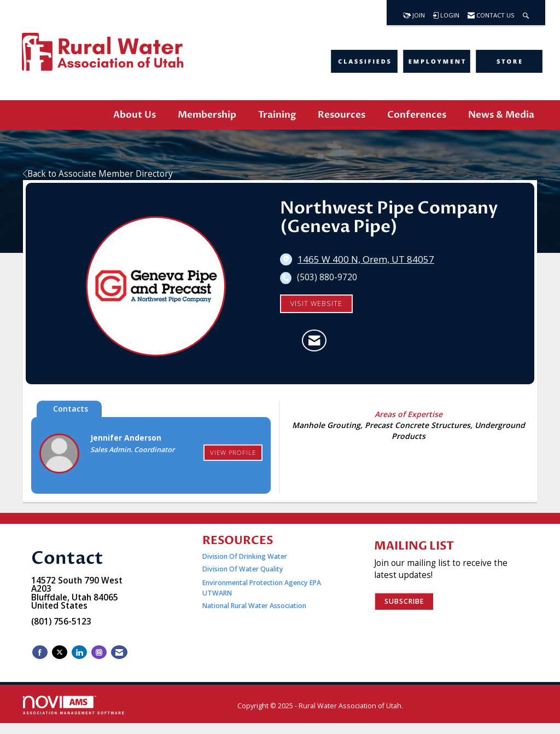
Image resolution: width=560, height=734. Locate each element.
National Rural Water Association (254, 606)
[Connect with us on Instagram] (99, 652)
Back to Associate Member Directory (98, 174)
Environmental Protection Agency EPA (262, 583)
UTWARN (217, 593)
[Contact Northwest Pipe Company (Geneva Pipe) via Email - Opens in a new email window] (314, 340)
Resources (342, 115)
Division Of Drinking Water (246, 556)
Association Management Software (74, 705)
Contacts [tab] (71, 409)
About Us (135, 115)
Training (277, 115)
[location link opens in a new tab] (366, 259)
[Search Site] (526, 13)
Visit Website (316, 304)
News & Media (501, 115)
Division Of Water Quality (243, 569)
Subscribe (404, 601)
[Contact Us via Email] (119, 652)
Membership (207, 115)
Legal (415, 706)
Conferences (417, 115)
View (233, 452)
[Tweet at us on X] (60, 652)
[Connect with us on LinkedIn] (79, 652)
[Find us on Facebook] (40, 652)
